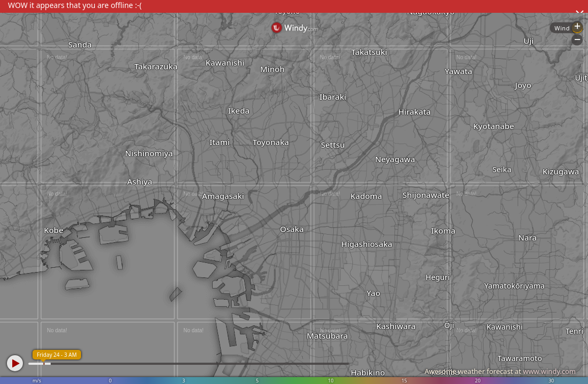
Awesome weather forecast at (500, 371)
